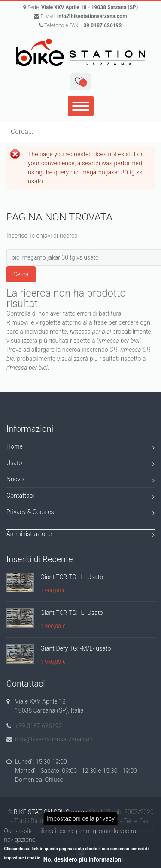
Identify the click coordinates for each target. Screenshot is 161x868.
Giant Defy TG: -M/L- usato (76, 648)
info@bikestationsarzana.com (92, 16)
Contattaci (80, 497)
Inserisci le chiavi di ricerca (42, 236)
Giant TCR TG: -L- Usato (72, 577)
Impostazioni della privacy (80, 818)
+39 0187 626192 (101, 25)
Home (80, 448)
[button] (80, 81)
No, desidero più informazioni (83, 859)
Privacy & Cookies (80, 513)
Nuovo (80, 481)
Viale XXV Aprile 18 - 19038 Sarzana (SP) (90, 7)
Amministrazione (80, 535)
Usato (80, 464)
